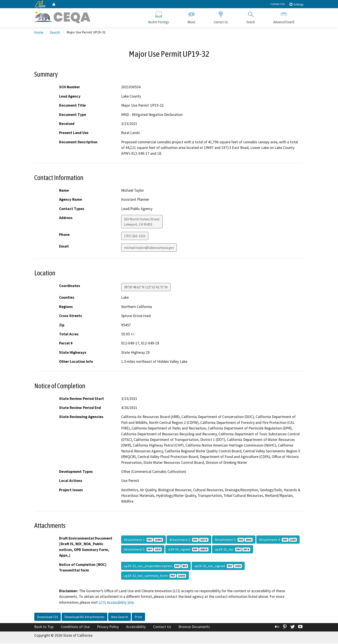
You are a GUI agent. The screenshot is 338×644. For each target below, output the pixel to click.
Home (39, 33)
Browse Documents (194, 627)
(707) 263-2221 (135, 237)
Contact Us (278, 4)
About (191, 17)
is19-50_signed (188, 550)
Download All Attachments (84, 617)
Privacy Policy (108, 627)
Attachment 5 (143, 550)
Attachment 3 (234, 540)
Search (251, 17)
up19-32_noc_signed (218, 566)
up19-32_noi (233, 550)
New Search (120, 617)
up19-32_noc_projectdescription (156, 566)
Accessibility (136, 627)
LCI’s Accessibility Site (116, 603)
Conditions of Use (75, 627)
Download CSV (48, 617)
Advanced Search (284, 17)
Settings (296, 4)
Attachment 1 (143, 540)
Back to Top (44, 627)
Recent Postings (159, 17)
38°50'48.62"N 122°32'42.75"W (146, 288)
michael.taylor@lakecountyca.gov (149, 248)
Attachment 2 (189, 540)
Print (138, 617)
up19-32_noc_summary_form (155, 576)
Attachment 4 (278, 540)
